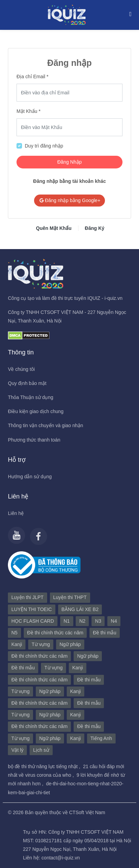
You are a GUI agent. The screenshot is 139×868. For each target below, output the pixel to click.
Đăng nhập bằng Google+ (69, 200)
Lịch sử (41, 750)
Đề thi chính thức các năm (55, 633)
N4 (114, 621)
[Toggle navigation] (129, 14)
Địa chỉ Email (31, 77)
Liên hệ (16, 513)
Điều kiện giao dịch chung (36, 411)
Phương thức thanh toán (34, 440)
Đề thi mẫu (105, 633)
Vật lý (17, 750)
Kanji (17, 644)
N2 (82, 621)
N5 (14, 633)
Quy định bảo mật (27, 383)
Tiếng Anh (101, 738)
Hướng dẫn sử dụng (30, 477)
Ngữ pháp (70, 644)
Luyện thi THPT (70, 597)
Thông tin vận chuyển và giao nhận (46, 425)
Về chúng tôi (21, 369)
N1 (67, 621)
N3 (98, 621)
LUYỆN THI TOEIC (32, 609)
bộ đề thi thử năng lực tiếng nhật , (45, 766)
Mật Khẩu (27, 111)
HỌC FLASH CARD (33, 621)
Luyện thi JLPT (28, 597)
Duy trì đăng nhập (44, 146)
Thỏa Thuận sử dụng (31, 397)
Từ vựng (41, 644)
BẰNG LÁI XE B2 (80, 609)
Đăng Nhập (69, 162)
